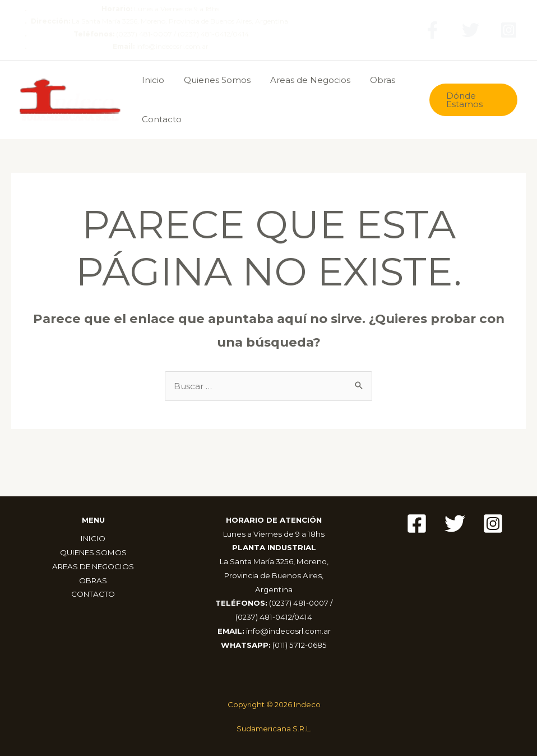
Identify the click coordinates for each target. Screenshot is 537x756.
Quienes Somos (213, 80)
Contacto (160, 119)
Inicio (151, 80)
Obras (372, 80)
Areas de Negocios (303, 80)
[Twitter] (471, 30)
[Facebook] (432, 30)
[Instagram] (509, 30)
